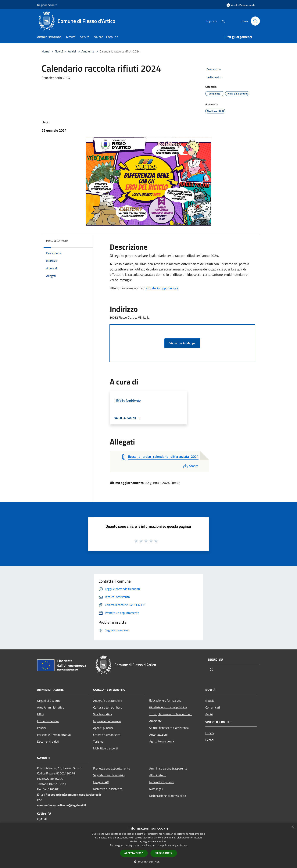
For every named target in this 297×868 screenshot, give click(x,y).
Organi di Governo (49, 701)
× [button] (293, 827)
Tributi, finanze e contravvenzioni (171, 714)
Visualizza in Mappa (182, 343)
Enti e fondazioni (48, 721)
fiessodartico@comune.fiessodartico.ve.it (73, 795)
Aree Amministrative (51, 707)
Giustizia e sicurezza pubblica (168, 707)
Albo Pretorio (158, 775)
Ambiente (88, 51)
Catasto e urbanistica (107, 735)
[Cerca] (255, 21)
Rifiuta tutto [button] (164, 853)
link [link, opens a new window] (185, 845)
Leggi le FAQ (101, 782)
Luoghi (210, 733)
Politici (41, 728)
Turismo (98, 741)
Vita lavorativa (103, 714)
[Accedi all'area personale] (241, 5)
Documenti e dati (48, 741)
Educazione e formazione (165, 700)
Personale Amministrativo (54, 735)
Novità (59, 51)
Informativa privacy (162, 782)
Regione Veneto (47, 5)
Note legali (156, 789)
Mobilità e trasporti (106, 748)
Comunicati (213, 707)
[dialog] (148, 845)
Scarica (190, 466)
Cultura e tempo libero (108, 707)
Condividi (214, 70)
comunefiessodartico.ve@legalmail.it (62, 805)
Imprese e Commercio (107, 721)
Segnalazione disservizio (109, 775)
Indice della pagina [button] (57, 241)
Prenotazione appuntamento (112, 768)
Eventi (209, 740)
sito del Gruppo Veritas (162, 288)
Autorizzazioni (158, 734)
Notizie (210, 701)
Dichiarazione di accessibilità (168, 796)
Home (45, 51)
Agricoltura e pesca (162, 741)
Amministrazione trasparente (168, 768)
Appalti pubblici (103, 728)
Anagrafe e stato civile (108, 701)
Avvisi (72, 51)
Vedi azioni (215, 77)
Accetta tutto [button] (134, 853)
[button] (148, 862)
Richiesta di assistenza (108, 789)
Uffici (40, 714)
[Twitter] (222, 21)
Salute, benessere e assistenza (169, 728)
